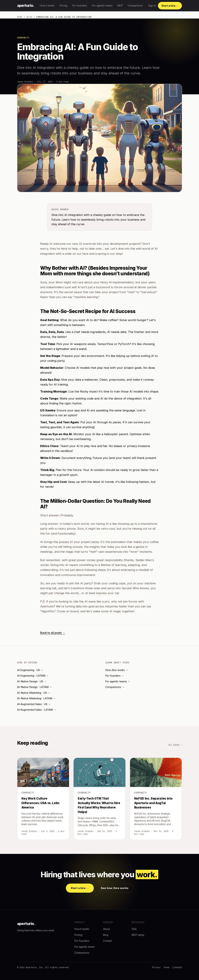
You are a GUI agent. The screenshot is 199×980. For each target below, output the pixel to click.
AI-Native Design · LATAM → (35, 687)
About (106, 929)
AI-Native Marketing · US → (34, 693)
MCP (120, 6)
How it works (47, 6)
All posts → (175, 745)
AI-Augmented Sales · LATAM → (37, 710)
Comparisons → (115, 687)
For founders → (115, 676)
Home (20, 17)
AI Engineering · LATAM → (33, 676)
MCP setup (138, 935)
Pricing (64, 6)
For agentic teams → (118, 681)
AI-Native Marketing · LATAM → (36, 698)
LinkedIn (177, 967)
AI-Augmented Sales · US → (34, 704)
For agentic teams (102, 6)
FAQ (134, 929)
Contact (108, 941)
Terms (166, 967)
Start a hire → (170, 6)
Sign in (152, 6)
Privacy (156, 967)
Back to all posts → (53, 633)
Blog (30, 17)
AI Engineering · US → (30, 670)
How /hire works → (117, 670)
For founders (80, 6)
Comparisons (135, 6)
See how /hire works (115, 888)
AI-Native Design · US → (32, 681)
